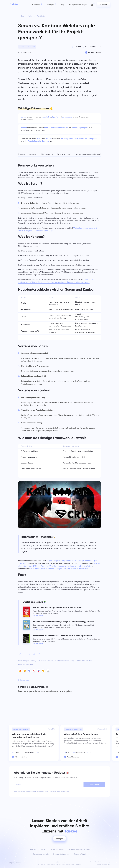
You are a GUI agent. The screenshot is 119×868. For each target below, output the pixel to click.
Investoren (32, 849)
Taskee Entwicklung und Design (79, 849)
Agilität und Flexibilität (27, 47)
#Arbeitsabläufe (46, 660)
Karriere (44, 849)
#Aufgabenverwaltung (65, 660)
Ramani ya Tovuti (80, 854)
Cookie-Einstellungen (104, 864)
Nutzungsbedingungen (61, 854)
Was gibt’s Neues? (57, 849)
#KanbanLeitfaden (85, 660)
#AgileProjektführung (27, 660)
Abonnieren (94, 785)
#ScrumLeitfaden (25, 665)
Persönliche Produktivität (73, 729)
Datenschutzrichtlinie (41, 854)
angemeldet (32, 691)
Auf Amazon (38, 616)
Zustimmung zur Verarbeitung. (60, 791)
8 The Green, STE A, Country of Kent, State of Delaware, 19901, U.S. (59, 864)
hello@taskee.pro (59, 862)
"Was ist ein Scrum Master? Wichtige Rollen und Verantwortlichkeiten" (59, 569)
